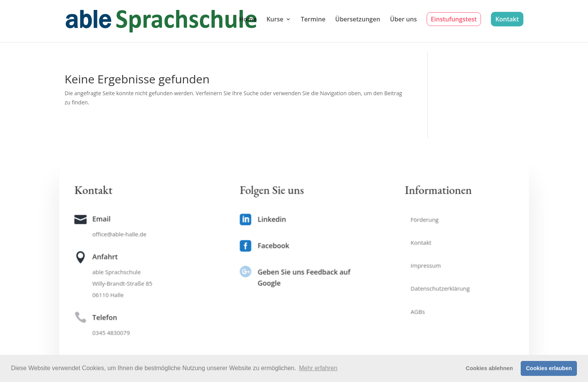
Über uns (403, 20)
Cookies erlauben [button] (549, 368)
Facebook (274, 245)
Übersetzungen (358, 20)
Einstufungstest (454, 19)
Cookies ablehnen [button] (489, 368)
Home (248, 20)
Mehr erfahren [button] (318, 368)
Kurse (275, 20)
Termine (313, 20)
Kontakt (507, 19)
